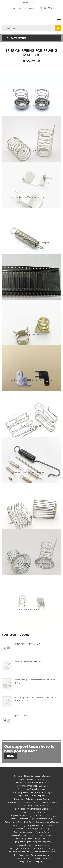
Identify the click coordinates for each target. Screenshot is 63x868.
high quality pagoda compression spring (31, 842)
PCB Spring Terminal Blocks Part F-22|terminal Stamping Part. (36, 699)
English (25, 3)
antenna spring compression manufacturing (31, 825)
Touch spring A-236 (32, 151)
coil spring (49, 815)
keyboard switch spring (45, 852)
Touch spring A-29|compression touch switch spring (31, 564)
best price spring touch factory (31, 806)
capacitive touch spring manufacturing (31, 829)
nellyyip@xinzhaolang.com (24, 8)
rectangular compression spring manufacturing (31, 848)
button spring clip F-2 (31, 334)
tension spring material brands (32, 779)
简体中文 (37, 3)
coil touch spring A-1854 (31, 426)
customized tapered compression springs (31, 835)
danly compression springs (31, 862)
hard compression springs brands (32, 839)
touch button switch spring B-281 (31, 105)
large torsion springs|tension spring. (31, 472)
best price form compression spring (31, 809)
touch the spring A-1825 (31, 518)
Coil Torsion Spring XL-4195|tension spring (31, 243)
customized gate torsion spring (31, 786)
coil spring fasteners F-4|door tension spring (31, 380)
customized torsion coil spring (31, 812)
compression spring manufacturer (31, 845)
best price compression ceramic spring (31, 832)
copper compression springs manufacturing (31, 819)
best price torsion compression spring (31, 855)
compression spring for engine (31, 789)
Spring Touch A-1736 (24, 716)
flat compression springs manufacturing (31, 792)
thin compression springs (19, 852)
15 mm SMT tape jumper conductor (32, 289)
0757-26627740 (46, 8)
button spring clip (13, 822)
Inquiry (10, 756)
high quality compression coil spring (41, 822)
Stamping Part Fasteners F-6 (31, 609)
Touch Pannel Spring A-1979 (27, 644)
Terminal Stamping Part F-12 (31, 197)
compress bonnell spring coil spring (25, 815)
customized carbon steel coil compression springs (31, 802)
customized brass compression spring (31, 776)
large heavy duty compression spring (32, 799)
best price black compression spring (31, 858)
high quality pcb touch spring (32, 796)
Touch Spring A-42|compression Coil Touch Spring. (35, 681)
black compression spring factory (31, 783)
